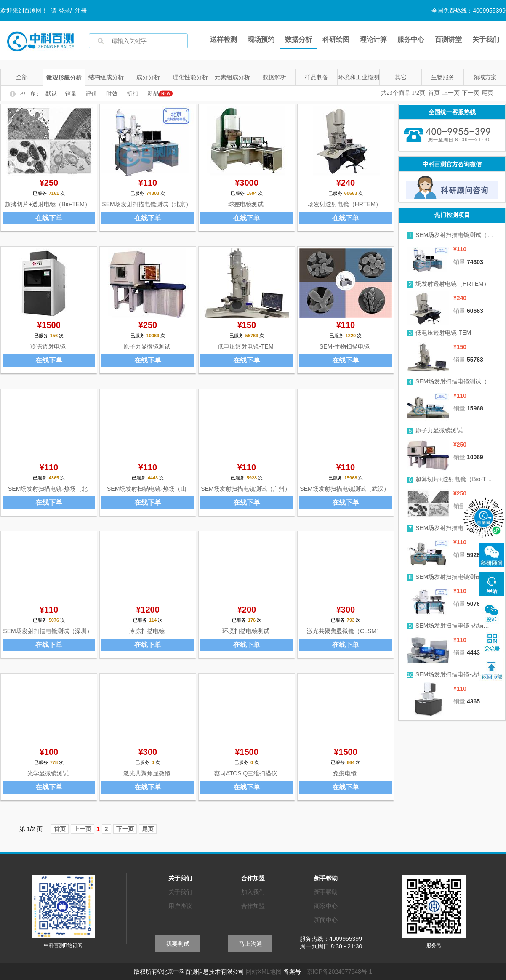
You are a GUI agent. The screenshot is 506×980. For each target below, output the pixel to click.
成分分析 (148, 77)
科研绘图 (336, 39)
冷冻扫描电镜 (147, 631)
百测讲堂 (448, 39)
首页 (434, 93)
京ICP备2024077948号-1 (340, 972)
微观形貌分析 (64, 77)
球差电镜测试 (246, 204)
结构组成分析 (106, 77)
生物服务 (443, 77)
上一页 (451, 93)
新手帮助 (326, 892)
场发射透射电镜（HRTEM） (345, 204)
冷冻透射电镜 (48, 346)
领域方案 (485, 77)
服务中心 (411, 39)
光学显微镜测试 (48, 773)
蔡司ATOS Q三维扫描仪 (246, 773)
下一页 (471, 93)
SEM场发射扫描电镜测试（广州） (245, 489)
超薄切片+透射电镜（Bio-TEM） (48, 204)
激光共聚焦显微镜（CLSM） (345, 631)
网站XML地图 (264, 972)
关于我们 (486, 39)
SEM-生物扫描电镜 (345, 346)
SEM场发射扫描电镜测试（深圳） (48, 631)
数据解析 (274, 77)
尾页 (487, 93)
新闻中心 (326, 920)
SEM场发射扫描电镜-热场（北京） (455, 674)
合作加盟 (253, 906)
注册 (81, 11)
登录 (64, 11)
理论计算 (373, 39)
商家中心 (326, 906)
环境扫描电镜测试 (246, 631)
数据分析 (298, 39)
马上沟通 (250, 944)
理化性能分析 (190, 77)
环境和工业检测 (359, 77)
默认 (51, 94)
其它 (401, 77)
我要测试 (178, 944)
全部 (22, 77)
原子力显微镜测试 (147, 346)
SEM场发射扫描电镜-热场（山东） (455, 626)
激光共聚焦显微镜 (147, 773)
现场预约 (261, 39)
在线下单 (49, 218)
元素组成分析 (232, 77)
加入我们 (253, 892)
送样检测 (224, 39)
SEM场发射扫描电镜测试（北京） (146, 204)
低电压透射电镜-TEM (245, 346)
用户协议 (180, 906)
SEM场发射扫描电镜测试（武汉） (344, 489)
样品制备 (317, 77)
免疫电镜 (345, 773)
